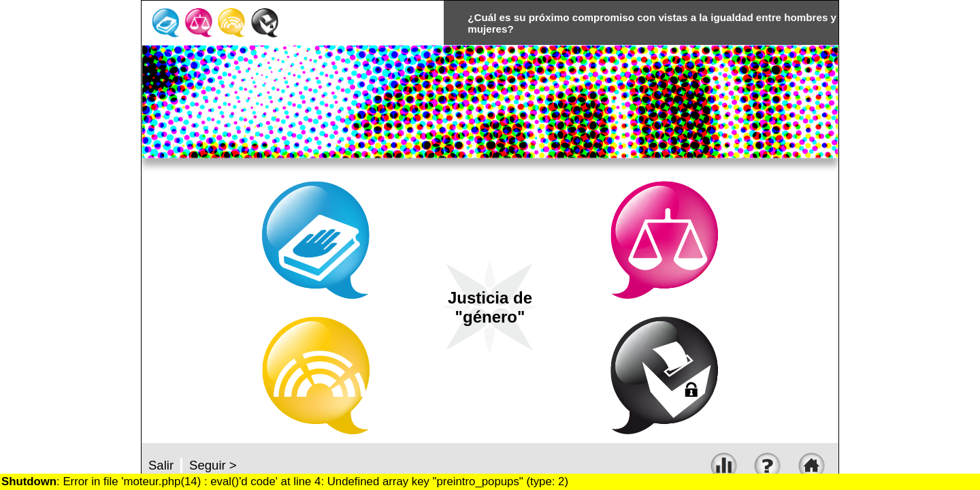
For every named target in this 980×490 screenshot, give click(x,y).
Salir (161, 465)
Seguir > (213, 465)
